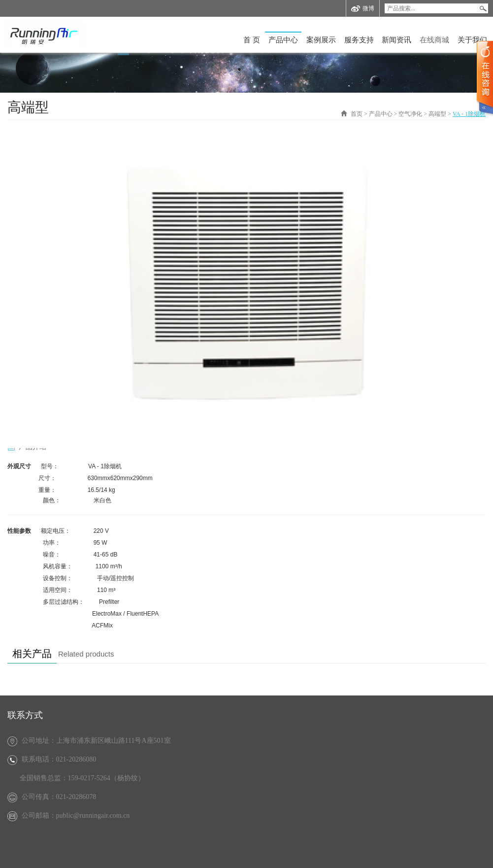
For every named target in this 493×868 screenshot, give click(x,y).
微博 (363, 9)
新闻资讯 (396, 40)
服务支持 (359, 40)
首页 (357, 114)
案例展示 (321, 40)
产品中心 (283, 40)
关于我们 (472, 40)
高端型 (437, 114)
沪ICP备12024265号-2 (356, 854)
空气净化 (410, 114)
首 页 (252, 40)
